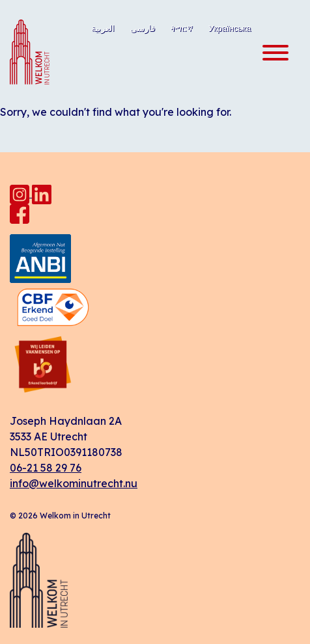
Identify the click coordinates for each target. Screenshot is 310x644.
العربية (103, 28)
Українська (230, 28)
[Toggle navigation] (272, 53)
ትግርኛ (182, 28)
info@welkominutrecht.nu (74, 483)
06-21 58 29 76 (46, 468)
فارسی (143, 28)
